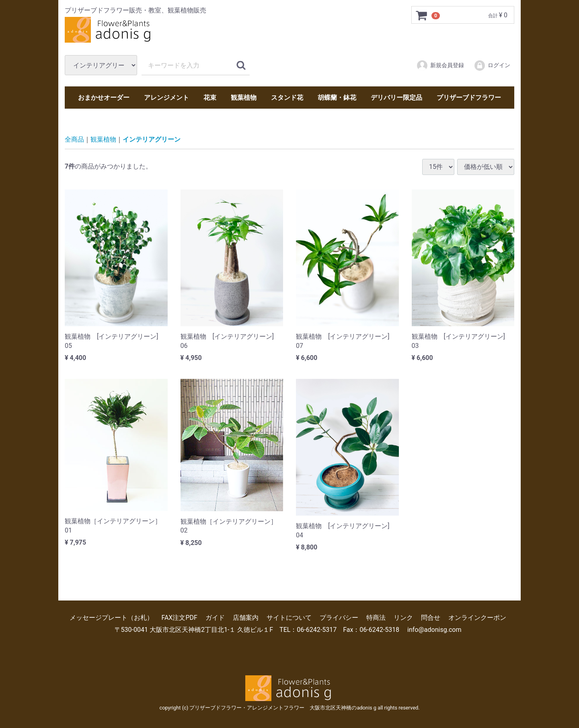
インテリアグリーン (152, 139)
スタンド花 (287, 98)
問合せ (431, 618)
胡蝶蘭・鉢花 (337, 98)
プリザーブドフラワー (469, 98)
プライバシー (339, 618)
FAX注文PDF (179, 618)
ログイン (492, 66)
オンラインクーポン (477, 618)
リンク (403, 618)
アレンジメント (166, 98)
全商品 (74, 139)
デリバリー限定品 (396, 98)
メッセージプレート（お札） (111, 618)
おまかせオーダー (104, 98)
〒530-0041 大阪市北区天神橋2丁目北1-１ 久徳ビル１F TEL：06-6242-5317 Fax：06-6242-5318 (257, 630)
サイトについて (289, 618)
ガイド (215, 618)
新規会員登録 (440, 66)
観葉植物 (244, 98)
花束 (210, 98)
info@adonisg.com (434, 630)
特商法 (376, 618)
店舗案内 (246, 618)
